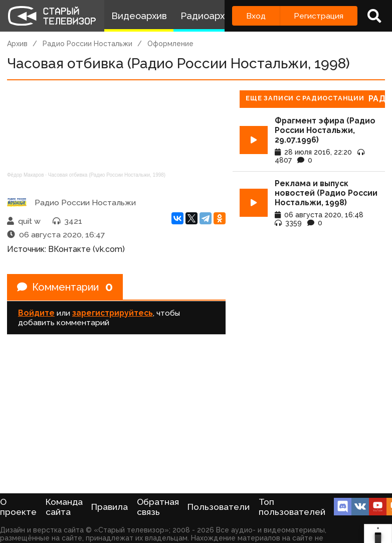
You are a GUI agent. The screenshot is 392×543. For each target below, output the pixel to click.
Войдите (36, 313)
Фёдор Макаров (26, 175)
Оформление (170, 44)
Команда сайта (64, 507)
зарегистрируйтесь (113, 313)
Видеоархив (139, 16)
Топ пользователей (292, 507)
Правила (110, 507)
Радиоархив (208, 16)
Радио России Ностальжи (87, 44)
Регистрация (319, 16)
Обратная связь (158, 507)
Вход (256, 16)
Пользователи (219, 507)
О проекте (18, 507)
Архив (17, 44)
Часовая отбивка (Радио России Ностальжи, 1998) (107, 175)
